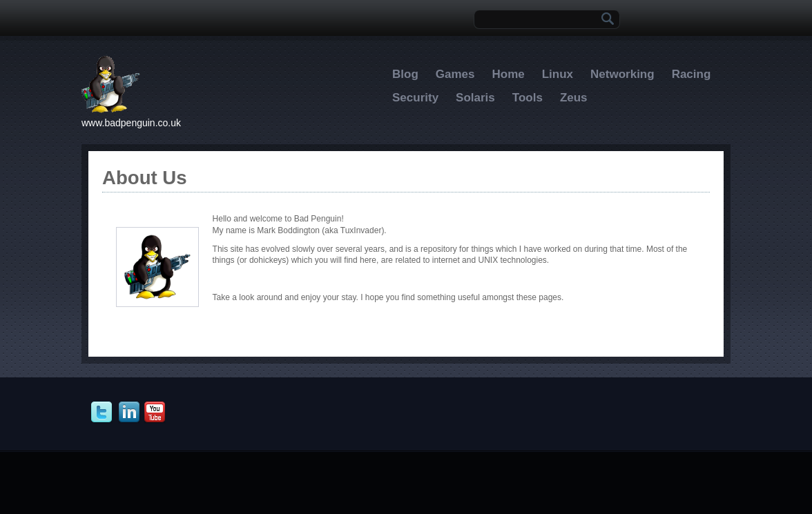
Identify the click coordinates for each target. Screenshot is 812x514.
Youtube (156, 413)
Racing (692, 74)
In (131, 413)
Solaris (475, 98)
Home (508, 74)
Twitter (103, 413)
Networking (622, 74)
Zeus (574, 98)
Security (415, 98)
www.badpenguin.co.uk (131, 123)
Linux (558, 74)
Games (455, 74)
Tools (528, 98)
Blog (405, 74)
